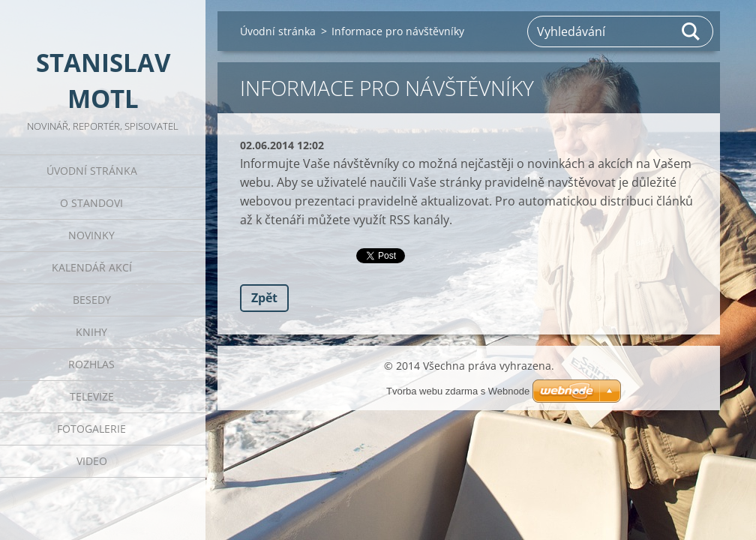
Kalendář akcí (92, 267)
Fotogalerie (91, 429)
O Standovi (91, 203)
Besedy (92, 300)
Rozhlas (91, 364)
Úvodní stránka (92, 171)
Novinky (91, 235)
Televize (92, 396)
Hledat (691, 31)
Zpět (264, 298)
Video (92, 461)
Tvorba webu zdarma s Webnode (458, 391)
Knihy (91, 332)
